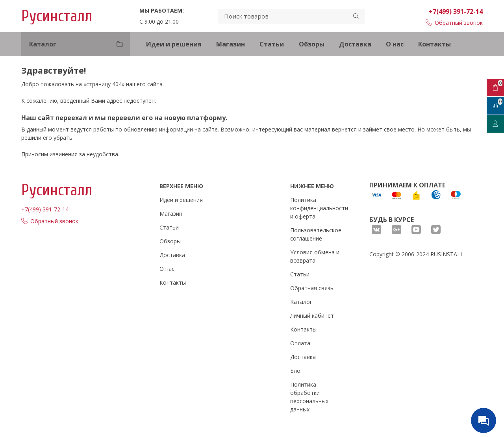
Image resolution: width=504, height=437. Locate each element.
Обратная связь (312, 288)
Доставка (355, 44)
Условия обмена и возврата (315, 256)
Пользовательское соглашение (316, 234)
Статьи (272, 44)
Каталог (301, 302)
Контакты (435, 44)
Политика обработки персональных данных (309, 397)
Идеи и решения (174, 44)
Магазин (231, 44)
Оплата (300, 343)
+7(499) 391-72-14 (456, 11)
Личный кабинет (312, 316)
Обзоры (312, 44)
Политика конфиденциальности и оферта (319, 208)
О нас (395, 44)
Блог (296, 371)
